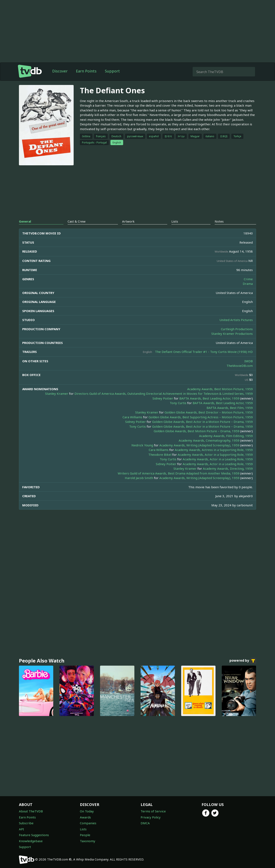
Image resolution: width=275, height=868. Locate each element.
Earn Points (86, 71)
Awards (85, 817)
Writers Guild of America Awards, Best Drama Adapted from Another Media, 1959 (179, 473)
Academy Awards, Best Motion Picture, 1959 (220, 389)
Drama (248, 284)
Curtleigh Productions (237, 329)
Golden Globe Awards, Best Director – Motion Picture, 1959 (209, 412)
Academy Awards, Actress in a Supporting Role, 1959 (214, 450)
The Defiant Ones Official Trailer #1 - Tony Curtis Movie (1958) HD (204, 352)
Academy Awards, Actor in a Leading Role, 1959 (218, 459)
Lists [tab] (175, 221)
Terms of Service (153, 811)
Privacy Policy (151, 817)
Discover (60, 71)
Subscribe (26, 823)
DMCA (145, 823)
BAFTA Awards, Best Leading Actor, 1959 (209, 398)
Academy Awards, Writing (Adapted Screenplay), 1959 (199, 445)
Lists (83, 829)
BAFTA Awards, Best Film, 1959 (230, 408)
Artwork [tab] (128, 221)
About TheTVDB (31, 811)
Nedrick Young (142, 445)
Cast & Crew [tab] (77, 221)
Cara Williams (132, 417)
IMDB (249, 361)
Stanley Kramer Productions (232, 334)
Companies (88, 823)
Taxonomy (88, 841)
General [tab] (25, 221)
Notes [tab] (219, 221)
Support (112, 71)
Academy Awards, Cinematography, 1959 (209, 440)
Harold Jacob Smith (139, 478)
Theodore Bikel (160, 455)
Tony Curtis (178, 403)
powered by (243, 661)
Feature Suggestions (34, 835)
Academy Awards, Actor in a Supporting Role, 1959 (215, 455)
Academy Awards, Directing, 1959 (228, 468)
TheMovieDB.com (240, 366)
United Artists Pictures (236, 320)
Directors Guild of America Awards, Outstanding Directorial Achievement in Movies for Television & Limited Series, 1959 (164, 394)
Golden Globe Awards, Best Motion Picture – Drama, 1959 (197, 431)
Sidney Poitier (163, 398)
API (21, 829)
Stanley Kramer (57, 394)
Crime (248, 279)
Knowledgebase (31, 841)
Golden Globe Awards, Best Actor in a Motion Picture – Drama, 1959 (202, 422)
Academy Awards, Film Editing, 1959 (226, 436)
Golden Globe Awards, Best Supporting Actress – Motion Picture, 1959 (201, 417)
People (85, 835)
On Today (87, 811)
